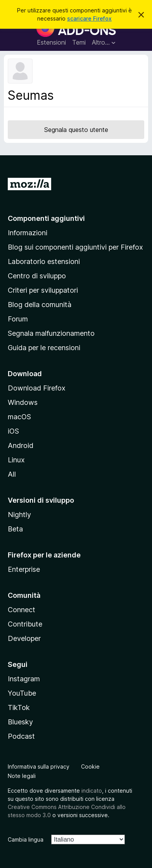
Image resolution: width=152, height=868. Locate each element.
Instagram (24, 679)
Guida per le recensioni (44, 348)
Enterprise (24, 569)
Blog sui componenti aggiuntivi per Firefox (75, 247)
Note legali (22, 776)
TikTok (19, 707)
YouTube (22, 693)
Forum (18, 319)
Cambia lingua (26, 839)
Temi (79, 42)
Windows (23, 402)
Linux (16, 460)
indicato (92, 791)
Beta (15, 529)
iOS (13, 431)
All (12, 474)
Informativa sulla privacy (39, 766)
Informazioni (28, 233)
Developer (24, 638)
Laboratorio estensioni (44, 261)
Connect (22, 610)
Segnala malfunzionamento (51, 333)
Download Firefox (37, 388)
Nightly (19, 515)
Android (21, 445)
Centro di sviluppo (37, 276)
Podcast (21, 736)
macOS (19, 417)
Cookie (90, 766)
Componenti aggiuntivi (46, 218)
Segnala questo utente (76, 130)
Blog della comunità (40, 305)
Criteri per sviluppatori (43, 290)
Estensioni (51, 42)
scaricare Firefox (89, 18)
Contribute (25, 624)
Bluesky (20, 722)
